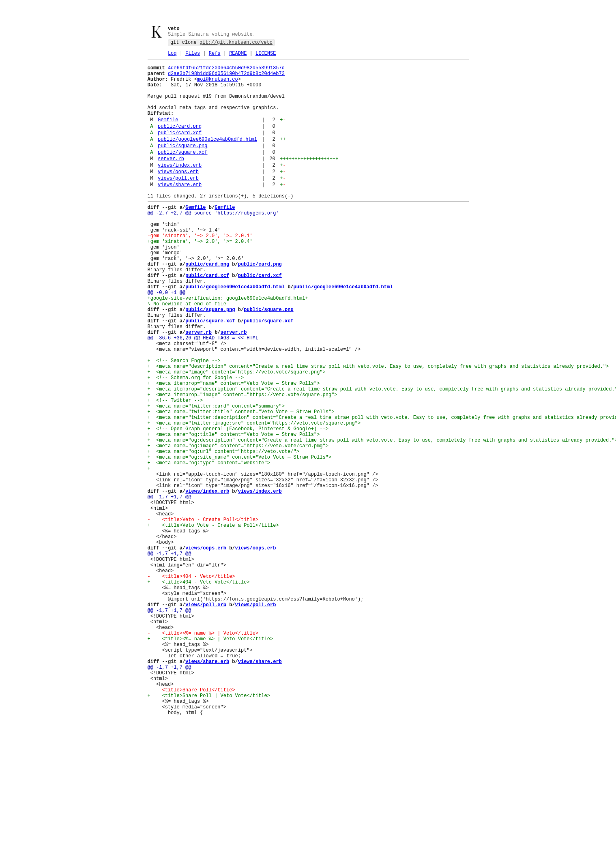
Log (172, 56)
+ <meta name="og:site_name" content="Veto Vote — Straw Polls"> (240, 540)
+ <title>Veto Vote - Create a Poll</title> (213, 623)
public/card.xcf (180, 150)
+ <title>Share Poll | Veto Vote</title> (209, 830)
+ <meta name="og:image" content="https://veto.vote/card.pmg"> (238, 527)
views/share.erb (180, 212)
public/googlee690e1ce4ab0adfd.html (207, 158)
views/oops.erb (178, 196)
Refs (215, 56)
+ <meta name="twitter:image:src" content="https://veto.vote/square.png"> (254, 499)
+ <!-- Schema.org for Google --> (196, 444)
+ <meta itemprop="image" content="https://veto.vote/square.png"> (243, 465)
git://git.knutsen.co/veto (236, 44)
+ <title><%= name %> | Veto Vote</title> (210, 761)
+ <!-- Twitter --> (175, 471)
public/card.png (180, 143)
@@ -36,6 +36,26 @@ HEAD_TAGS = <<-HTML (203, 396)
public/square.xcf (182, 173)
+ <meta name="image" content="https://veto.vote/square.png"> (237, 437)
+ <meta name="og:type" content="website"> (209, 547)
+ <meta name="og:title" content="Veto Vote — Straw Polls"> (234, 513)
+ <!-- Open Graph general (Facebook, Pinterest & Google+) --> (238, 506)
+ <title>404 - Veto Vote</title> (199, 692)
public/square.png (182, 166)
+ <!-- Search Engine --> (184, 423)
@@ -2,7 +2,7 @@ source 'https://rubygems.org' (213, 244)
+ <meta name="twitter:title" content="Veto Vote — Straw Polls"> (241, 485)
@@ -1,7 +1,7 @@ (170, 589)
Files (193, 56)
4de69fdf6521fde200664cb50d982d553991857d (226, 72)
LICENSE (266, 56)
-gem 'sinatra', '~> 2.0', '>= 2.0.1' (200, 271)
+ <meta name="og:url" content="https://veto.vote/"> (223, 533)
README (238, 56)
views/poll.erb (178, 204)
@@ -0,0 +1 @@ (167, 340)
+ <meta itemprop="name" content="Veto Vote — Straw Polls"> (234, 451)
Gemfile (168, 135)
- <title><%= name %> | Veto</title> (203, 754)
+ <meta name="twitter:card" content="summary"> (216, 478)
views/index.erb (180, 189)
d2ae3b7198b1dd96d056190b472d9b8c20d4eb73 (226, 79)
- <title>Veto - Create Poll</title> (203, 616)
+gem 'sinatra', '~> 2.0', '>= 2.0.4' (200, 278)
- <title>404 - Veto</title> (191, 685)
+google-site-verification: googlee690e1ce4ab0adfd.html (226, 347)
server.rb (171, 181)
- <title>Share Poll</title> (191, 823)
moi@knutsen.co (218, 86)
